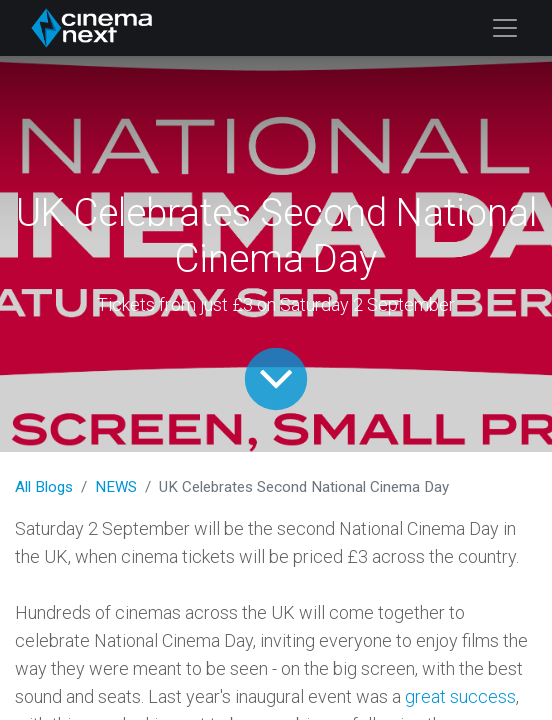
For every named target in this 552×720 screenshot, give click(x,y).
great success (460, 696)
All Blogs (44, 487)
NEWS (116, 487)
